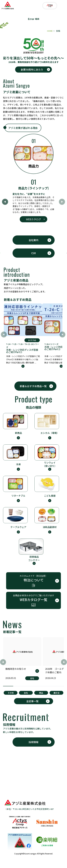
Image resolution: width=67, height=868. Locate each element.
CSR (33, 253)
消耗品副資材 (50, 527)
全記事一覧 (32, 701)
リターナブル (18, 496)
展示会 (57, 693)
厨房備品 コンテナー (34, 558)
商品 (41, 693)
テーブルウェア (18, 527)
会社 (26, 693)
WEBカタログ (33, 219)
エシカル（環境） (50, 433)
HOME (50, 31)
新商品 (18, 433)
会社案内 (33, 240)
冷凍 (18, 464)
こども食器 (50, 496)
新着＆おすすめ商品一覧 (33, 386)
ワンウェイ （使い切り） (50, 464)
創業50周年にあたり (32, 70)
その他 (11, 693)
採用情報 (33, 742)
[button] (62, 334)
